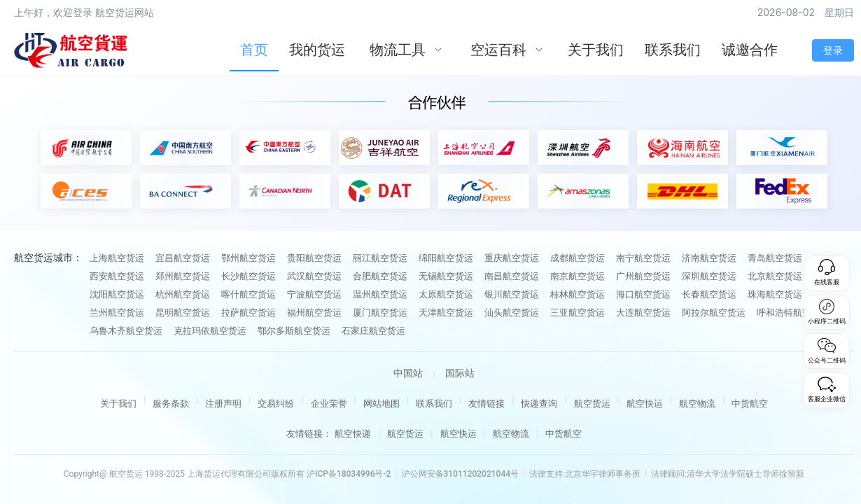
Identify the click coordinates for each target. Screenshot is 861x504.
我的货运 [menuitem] (317, 50)
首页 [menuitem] (254, 50)
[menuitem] (406, 50)
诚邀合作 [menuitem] (750, 50)
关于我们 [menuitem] (596, 50)
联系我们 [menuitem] (673, 50)
